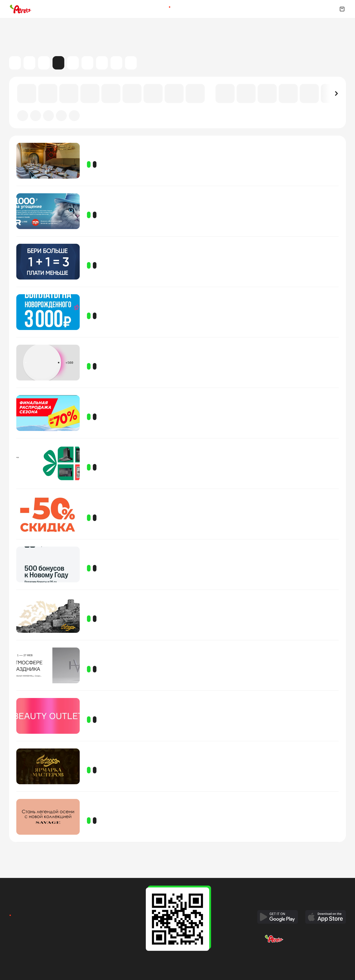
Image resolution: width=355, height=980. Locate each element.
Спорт (131, 63)
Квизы (187, 9)
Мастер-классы (73, 63)
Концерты (44, 63)
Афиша (168, 9)
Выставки (116, 63)
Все (15, 63)
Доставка (177, 9)
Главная (159, 9)
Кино (29, 63)
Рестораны (196, 9)
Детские (102, 63)
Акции (58, 63)
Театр (87, 63)
